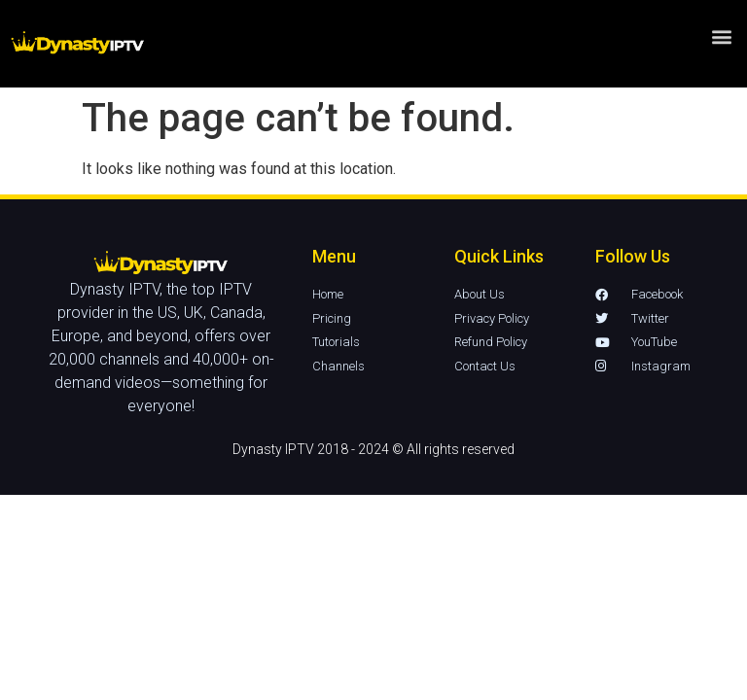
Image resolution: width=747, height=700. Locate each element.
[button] (721, 19)
